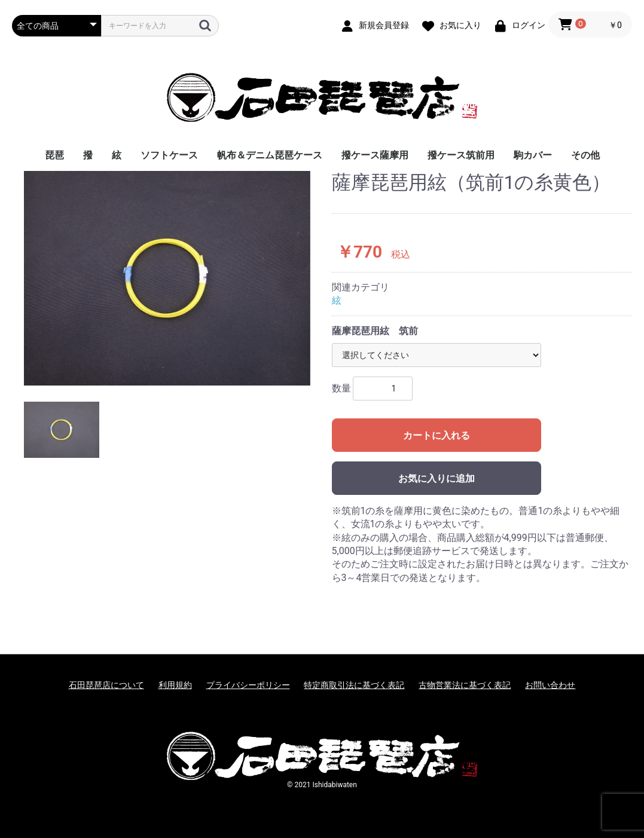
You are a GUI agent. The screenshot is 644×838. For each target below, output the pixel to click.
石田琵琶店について (106, 685)
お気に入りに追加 (437, 478)
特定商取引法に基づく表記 (354, 685)
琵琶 (54, 155)
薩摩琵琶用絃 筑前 (375, 331)
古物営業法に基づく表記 (465, 685)
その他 (585, 155)
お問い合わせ (550, 685)
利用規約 (175, 685)
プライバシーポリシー (248, 685)
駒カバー (533, 155)
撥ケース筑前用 (461, 155)
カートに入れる (437, 435)
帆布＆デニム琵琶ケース (270, 155)
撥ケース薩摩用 (375, 155)
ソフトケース (169, 155)
